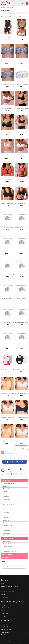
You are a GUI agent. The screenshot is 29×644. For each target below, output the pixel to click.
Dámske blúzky (7, 499)
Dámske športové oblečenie (10, 552)
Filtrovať (24, 572)
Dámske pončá (7, 533)
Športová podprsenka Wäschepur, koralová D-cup (12, 180)
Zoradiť (21, 17)
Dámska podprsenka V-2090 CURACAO (10, 227)
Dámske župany (7, 541)
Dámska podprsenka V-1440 (22, 251)
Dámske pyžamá (7, 544)
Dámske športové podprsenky (7, 13)
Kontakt (3, 594)
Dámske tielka (6, 494)
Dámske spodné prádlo (7, 7)
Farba (16, 17)
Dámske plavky (7, 536)
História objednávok (6, 629)
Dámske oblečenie (7, 481)
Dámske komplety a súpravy (10, 549)
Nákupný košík (5, 632)
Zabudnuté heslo (6, 627)
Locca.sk (19, 641)
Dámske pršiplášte (7, 546)
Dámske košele (7, 518)
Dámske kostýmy (7, 515)
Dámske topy (6, 491)
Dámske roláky (7, 528)
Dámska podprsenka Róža (7, 298)
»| (12, 452)
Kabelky (3, 605)
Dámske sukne (7, 510)
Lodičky (3, 611)
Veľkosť (10, 17)
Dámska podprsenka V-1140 (7, 275)
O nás (3, 584)
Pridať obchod (5, 597)
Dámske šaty (6, 497)
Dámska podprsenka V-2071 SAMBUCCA (10, 251)
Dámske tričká (6, 489)
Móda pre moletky (7, 504)
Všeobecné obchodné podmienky (10, 586)
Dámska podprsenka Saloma (22, 322)
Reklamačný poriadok (7, 589)
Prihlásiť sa (4, 624)
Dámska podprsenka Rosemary (22, 346)
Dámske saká (6, 512)
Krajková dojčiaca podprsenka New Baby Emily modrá (13, 61)
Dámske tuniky (7, 502)
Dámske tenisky (5, 608)
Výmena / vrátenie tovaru (8, 592)
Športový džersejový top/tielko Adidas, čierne (11, 37)
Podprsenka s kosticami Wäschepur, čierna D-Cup (12, 132)
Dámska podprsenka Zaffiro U (8, 346)
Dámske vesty (6, 520)
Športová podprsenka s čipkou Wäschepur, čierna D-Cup (13, 203)
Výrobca (4, 17)
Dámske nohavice (7, 507)
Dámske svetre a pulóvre (9, 523)
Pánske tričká (5, 613)
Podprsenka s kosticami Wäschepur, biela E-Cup (12, 108)
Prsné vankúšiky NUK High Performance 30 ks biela (12, 370)
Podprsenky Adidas (6, 474)
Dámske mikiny (7, 486)
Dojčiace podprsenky (20, 13)
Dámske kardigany (7, 525)
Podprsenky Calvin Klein (17, 474)
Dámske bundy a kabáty (9, 484)
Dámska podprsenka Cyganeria (8, 322)
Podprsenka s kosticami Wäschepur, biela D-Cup (12, 156)
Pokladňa (4, 635)
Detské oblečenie (7, 557)
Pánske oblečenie (7, 554)
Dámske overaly (7, 531)
